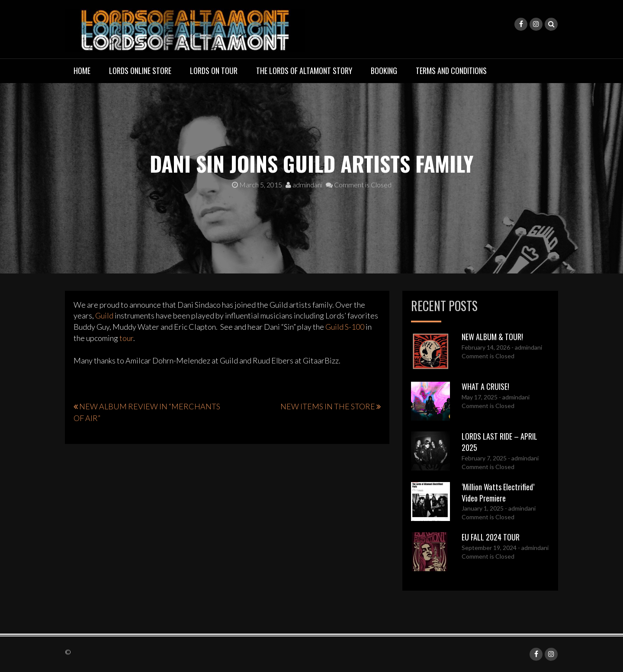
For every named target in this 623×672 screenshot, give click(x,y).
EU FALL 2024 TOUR (491, 537)
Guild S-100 (345, 327)
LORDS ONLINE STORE (140, 71)
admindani (304, 185)
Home (82, 71)
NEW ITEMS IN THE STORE (328, 406)
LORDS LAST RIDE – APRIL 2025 (499, 442)
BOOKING (384, 71)
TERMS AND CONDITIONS (451, 71)
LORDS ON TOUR (214, 71)
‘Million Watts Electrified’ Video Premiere (498, 492)
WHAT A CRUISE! (485, 386)
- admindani (526, 347)
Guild (104, 315)
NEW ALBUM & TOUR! (492, 337)
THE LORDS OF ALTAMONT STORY (304, 71)
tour (126, 338)
